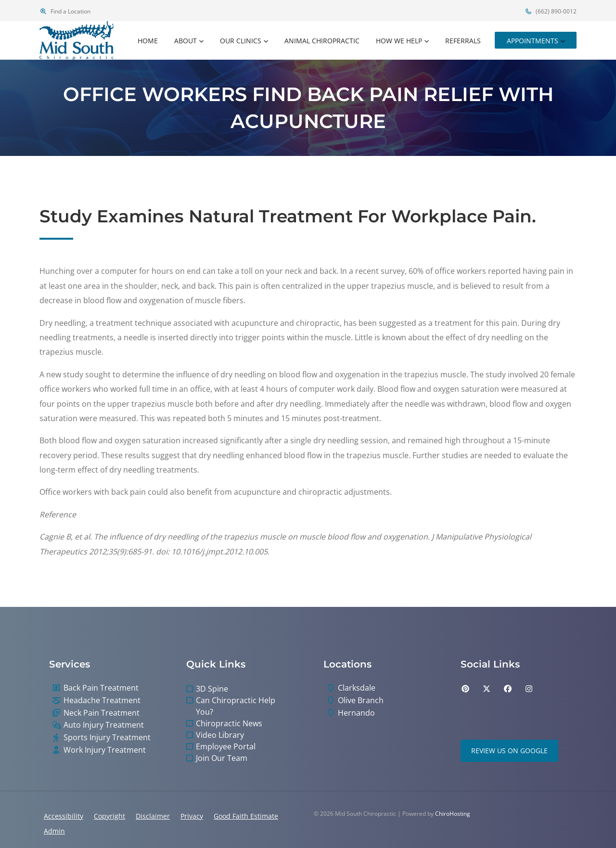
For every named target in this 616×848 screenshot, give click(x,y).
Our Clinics (241, 41)
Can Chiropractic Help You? (236, 706)
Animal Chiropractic (322, 41)
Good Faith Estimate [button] (246, 816)
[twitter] (487, 689)
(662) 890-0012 (551, 11)
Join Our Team (222, 758)
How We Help (399, 41)
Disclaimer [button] (153, 816)
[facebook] (508, 689)
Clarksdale (357, 688)
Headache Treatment (102, 700)
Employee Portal (226, 746)
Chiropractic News (229, 723)
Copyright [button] (109, 816)
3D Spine (212, 689)
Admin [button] (54, 831)
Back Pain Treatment (101, 688)
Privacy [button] (192, 816)
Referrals (463, 41)
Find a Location (65, 11)
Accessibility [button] (64, 816)
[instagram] (529, 689)
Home (148, 41)
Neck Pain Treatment (102, 713)
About (186, 41)
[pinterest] (465, 689)
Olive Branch (361, 700)
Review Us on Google (509, 751)
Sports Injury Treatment (107, 738)
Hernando (356, 713)
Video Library (220, 735)
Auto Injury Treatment (104, 725)
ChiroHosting (453, 814)
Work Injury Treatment (105, 750)
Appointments (533, 41)
